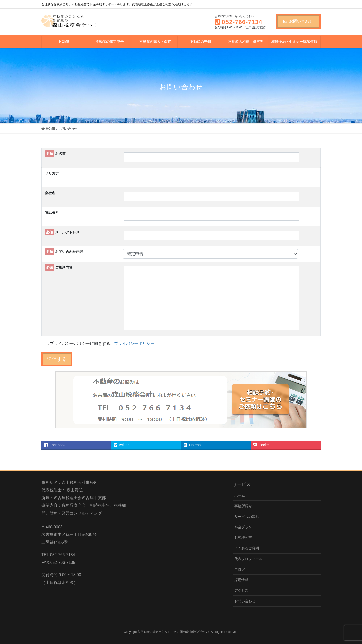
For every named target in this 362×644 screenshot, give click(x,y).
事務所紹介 (243, 506)
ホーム (240, 495)
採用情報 (241, 580)
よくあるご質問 (247, 548)
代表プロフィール (248, 559)
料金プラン (243, 527)
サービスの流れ (247, 517)
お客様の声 (243, 538)
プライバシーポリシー (134, 343)
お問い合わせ (298, 21)
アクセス (241, 590)
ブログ (240, 569)
